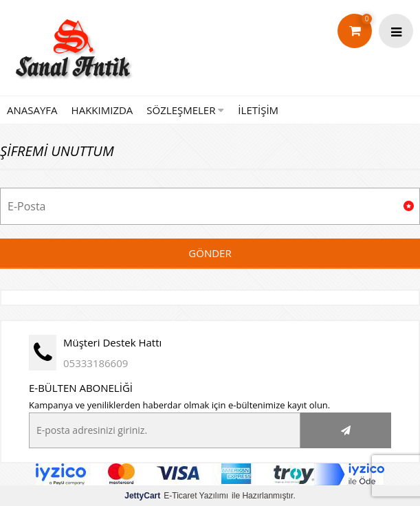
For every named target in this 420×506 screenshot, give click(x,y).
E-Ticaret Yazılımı (176, 496)
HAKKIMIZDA (102, 110)
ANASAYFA (32, 110)
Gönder (210, 253)
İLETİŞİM (258, 110)
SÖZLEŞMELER (185, 110)
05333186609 (96, 363)
